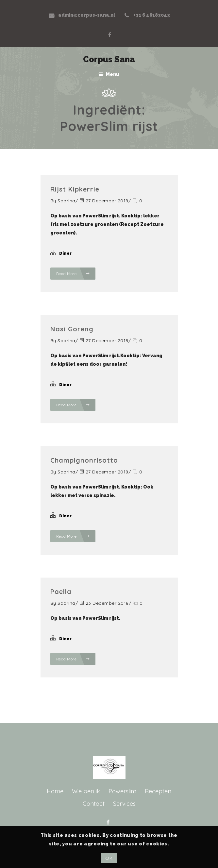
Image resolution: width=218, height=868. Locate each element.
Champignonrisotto (84, 460)
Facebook (109, 35)
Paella (61, 591)
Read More (73, 274)
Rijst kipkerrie (75, 189)
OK (109, 858)
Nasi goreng (72, 329)
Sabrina (67, 201)
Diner (65, 253)
